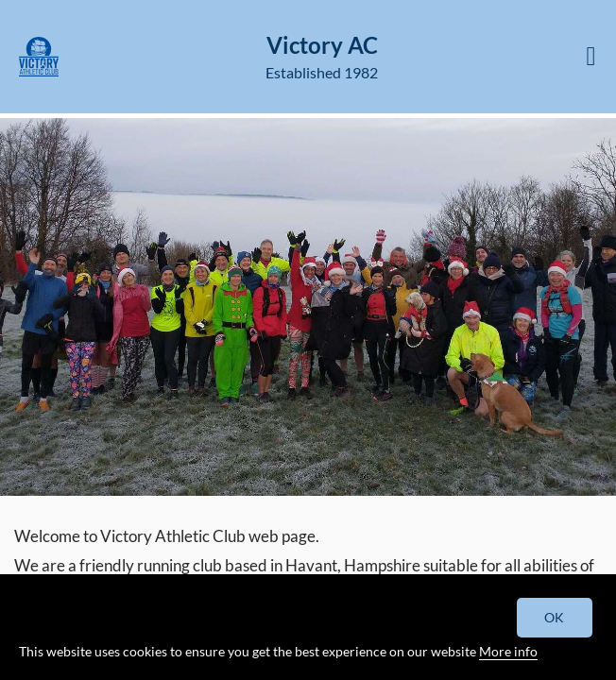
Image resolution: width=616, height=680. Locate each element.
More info (508, 651)
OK (555, 617)
